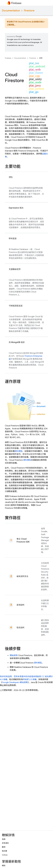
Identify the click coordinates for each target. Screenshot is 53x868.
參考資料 (5, 843)
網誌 (4, 866)
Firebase (8, 58)
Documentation (11, 11)
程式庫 (5, 851)
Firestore (29, 11)
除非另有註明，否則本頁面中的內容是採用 (19, 677)
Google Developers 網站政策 (15, 682)
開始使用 (14, 655)
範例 (4, 847)
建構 (41, 58)
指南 (4, 839)
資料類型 (19, 451)
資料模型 (27, 460)
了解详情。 (11, 25)
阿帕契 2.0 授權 (30, 679)
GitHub (5, 855)
